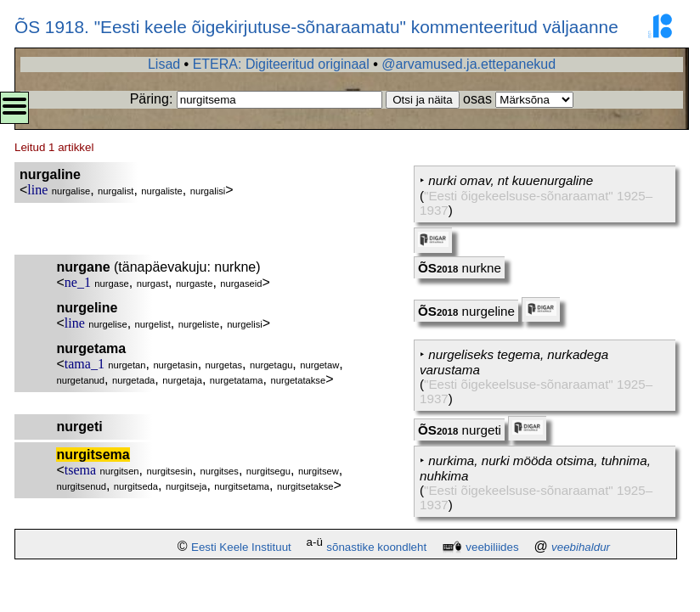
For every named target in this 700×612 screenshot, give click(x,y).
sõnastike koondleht (376, 547)
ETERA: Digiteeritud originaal (281, 64)
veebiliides (492, 547)
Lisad (164, 64)
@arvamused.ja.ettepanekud (469, 64)
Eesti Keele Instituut (241, 547)
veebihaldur (581, 547)
